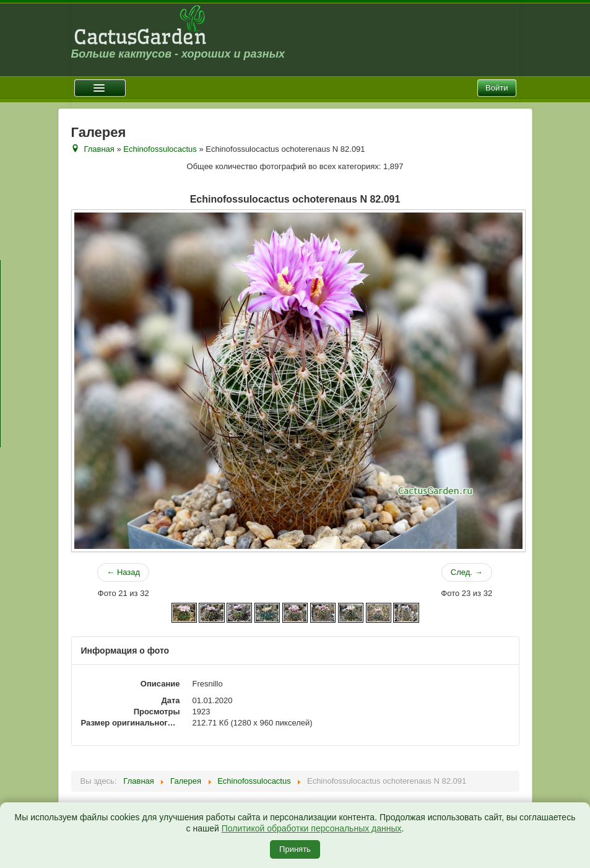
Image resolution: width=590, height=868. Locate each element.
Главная (99, 149)
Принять (295, 849)
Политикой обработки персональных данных (312, 828)
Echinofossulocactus (160, 149)
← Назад (123, 572)
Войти (497, 88)
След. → (467, 572)
